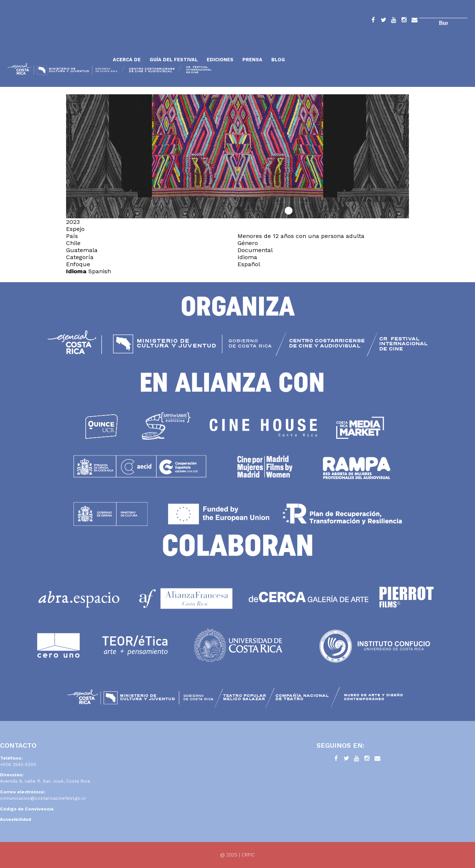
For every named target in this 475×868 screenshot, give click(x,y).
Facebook (373, 21)
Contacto (415, 21)
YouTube (394, 21)
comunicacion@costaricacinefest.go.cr (43, 798)
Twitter (383, 21)
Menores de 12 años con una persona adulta (301, 236)
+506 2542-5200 (18, 764)
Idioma (76, 271)
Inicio (58, 42)
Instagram (404, 21)
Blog (278, 60)
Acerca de (127, 60)
